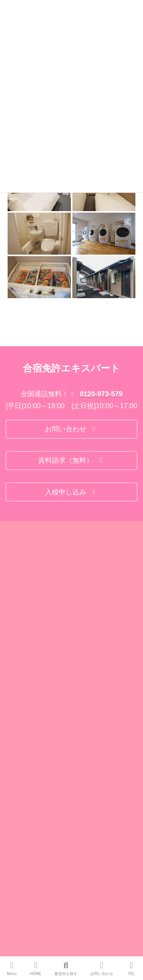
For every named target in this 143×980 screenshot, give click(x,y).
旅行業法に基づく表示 (29, 701)
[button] (71, 560)
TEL (132, 969)
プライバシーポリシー (29, 715)
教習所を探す (66, 969)
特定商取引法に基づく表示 (33, 687)
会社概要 (15, 673)
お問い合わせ (102, 969)
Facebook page (72, 925)
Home (12, 659)
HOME (36, 969)
